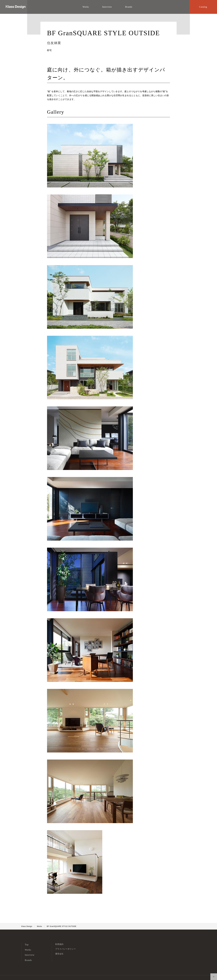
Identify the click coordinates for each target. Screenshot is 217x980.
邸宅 (49, 50)
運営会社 (59, 954)
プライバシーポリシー (65, 949)
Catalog (203, 7)
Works (28, 950)
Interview (30, 955)
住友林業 (54, 43)
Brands (28, 960)
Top (27, 945)
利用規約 (59, 944)
